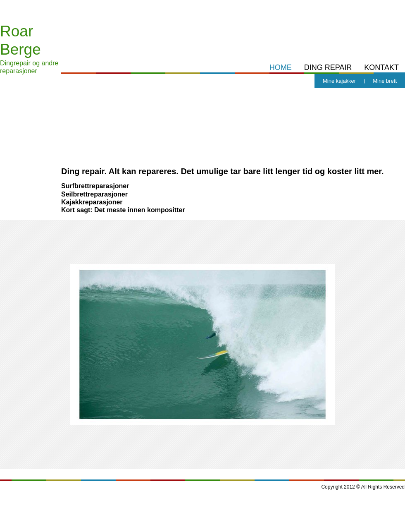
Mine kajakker (339, 81)
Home (281, 67)
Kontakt (381, 67)
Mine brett (385, 81)
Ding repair (328, 67)
